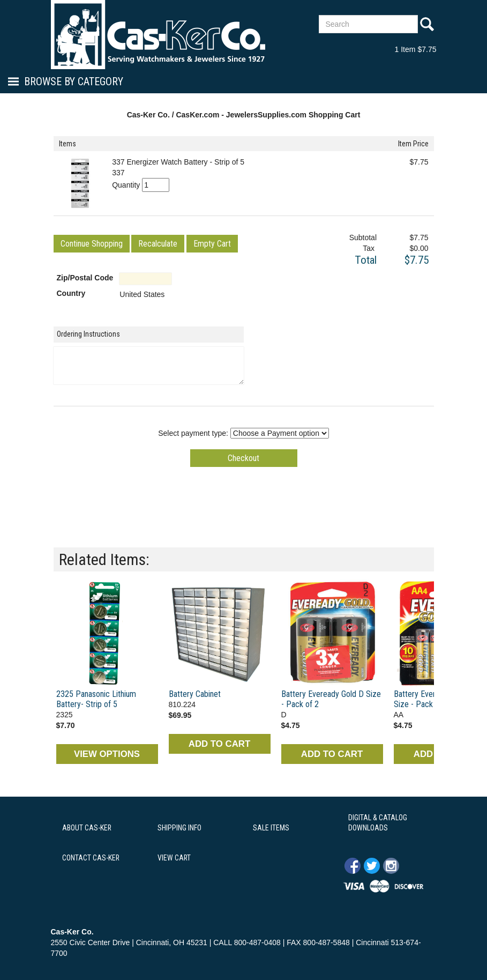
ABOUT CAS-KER (87, 828)
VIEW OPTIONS (107, 754)
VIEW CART (174, 858)
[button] (92, 244)
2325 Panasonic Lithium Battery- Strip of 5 (96, 699)
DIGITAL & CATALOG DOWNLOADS (378, 823)
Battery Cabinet (195, 694)
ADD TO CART (219, 744)
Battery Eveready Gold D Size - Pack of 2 (331, 699)
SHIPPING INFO (179, 828)
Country (71, 293)
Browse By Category (74, 81)
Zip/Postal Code (85, 278)
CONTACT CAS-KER (91, 858)
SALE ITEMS (271, 828)
